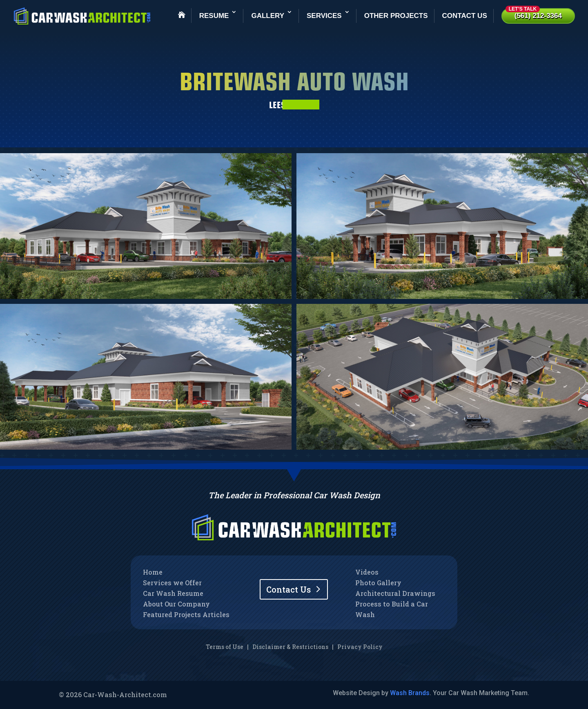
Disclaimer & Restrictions (290, 647)
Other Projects (396, 16)
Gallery (268, 16)
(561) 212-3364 (534, 14)
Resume (214, 16)
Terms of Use (225, 647)
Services (324, 16)
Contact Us (465, 16)
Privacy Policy (360, 647)
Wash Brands (410, 693)
